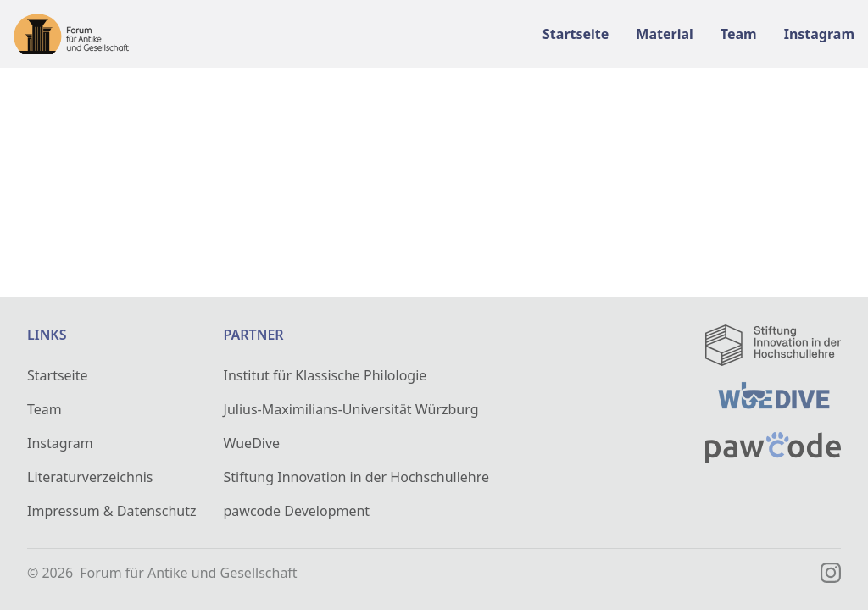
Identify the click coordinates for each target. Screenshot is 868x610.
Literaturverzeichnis (90, 477)
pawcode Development (297, 511)
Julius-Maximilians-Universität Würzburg (351, 409)
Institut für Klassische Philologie (325, 375)
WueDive (252, 443)
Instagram (60, 443)
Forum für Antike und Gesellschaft (188, 573)
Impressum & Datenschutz (112, 511)
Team (45, 409)
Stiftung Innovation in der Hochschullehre (357, 477)
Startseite (58, 375)
